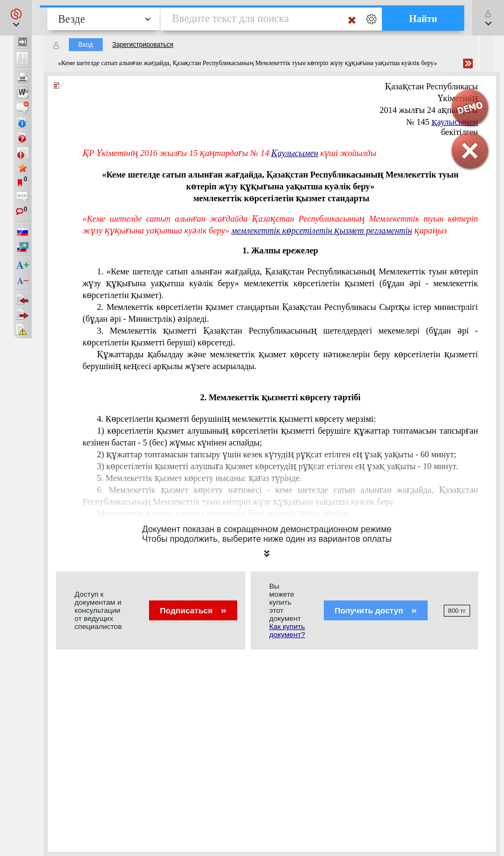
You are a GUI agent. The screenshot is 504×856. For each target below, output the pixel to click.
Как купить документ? (287, 631)
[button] (16, 18)
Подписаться (193, 610)
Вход (86, 45)
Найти (423, 19)
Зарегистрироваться (143, 45)
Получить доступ (376, 610)
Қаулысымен (294, 153)
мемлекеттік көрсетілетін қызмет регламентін (322, 231)
